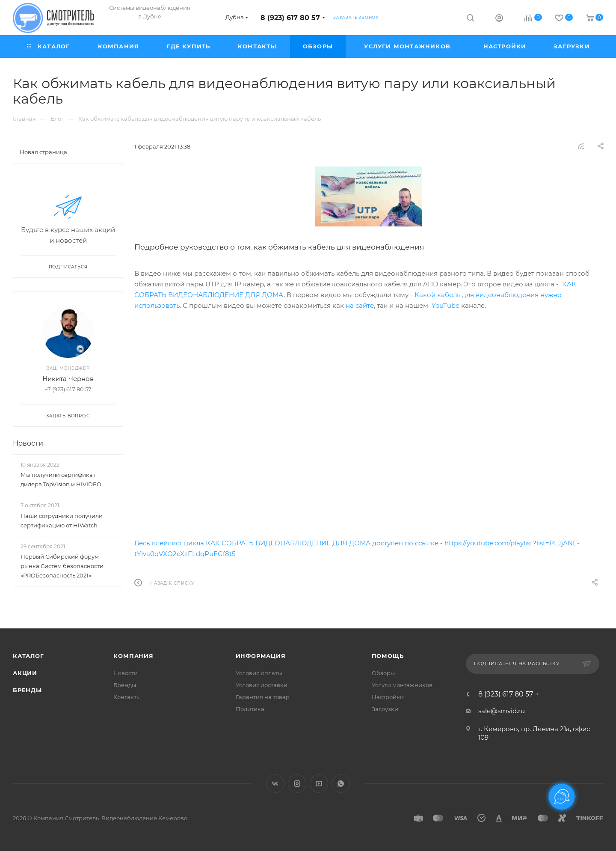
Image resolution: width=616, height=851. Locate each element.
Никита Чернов (68, 379)
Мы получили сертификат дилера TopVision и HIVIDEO (61, 479)
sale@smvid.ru (502, 711)
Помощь (388, 656)
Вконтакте (275, 784)
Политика (250, 709)
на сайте (360, 305)
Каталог (28, 656)
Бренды (27, 690)
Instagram (297, 784)
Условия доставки (262, 685)
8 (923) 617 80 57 (290, 18)
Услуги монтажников (402, 685)
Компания (133, 656)
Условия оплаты (259, 673)
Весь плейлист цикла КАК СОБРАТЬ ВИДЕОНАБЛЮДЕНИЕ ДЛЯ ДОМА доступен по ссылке (286, 543)
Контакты (127, 697)
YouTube (446, 305)
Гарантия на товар (263, 697)
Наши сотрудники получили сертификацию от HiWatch (62, 521)
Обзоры (383, 673)
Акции (25, 673)
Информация (261, 656)
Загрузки (385, 709)
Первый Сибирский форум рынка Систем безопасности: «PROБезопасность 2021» (63, 566)
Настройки (388, 697)
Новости (28, 443)
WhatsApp (341, 784)
